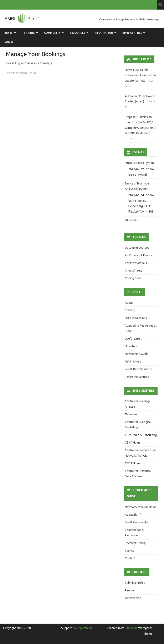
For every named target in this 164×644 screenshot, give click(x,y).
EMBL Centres (132, 33)
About (129, 303)
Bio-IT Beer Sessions (138, 369)
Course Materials (136, 263)
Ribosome (131, 628)
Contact (130, 558)
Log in (9, 42)
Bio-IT (9, 33)
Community (52, 33)
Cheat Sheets (134, 270)
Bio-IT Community (136, 522)
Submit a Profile (135, 583)
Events (129, 551)
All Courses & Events (139, 255)
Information (104, 33)
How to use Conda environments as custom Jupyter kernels (141, 75)
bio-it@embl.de (83, 628)
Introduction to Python (139, 163)
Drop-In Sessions (136, 318)
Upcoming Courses (137, 248)
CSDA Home (133, 463)
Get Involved (133, 361)
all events (131, 220)
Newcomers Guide (137, 354)
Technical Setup (135, 543)
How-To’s (131, 346)
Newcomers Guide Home (141, 507)
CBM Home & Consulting (141, 435)
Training (28, 33)
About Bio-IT (133, 515)
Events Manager (28, 73)
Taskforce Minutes (137, 377)
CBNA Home (133, 442)
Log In (19, 63)
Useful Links (133, 339)
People (129, 590)
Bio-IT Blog (142, 59)
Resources (78, 33)
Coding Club (133, 278)
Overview (131, 414)
